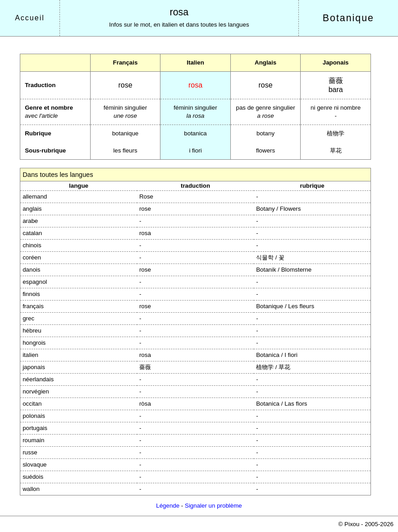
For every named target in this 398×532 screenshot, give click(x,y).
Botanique (348, 18)
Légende (168, 506)
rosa (179, 12)
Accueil (30, 18)
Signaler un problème (213, 506)
